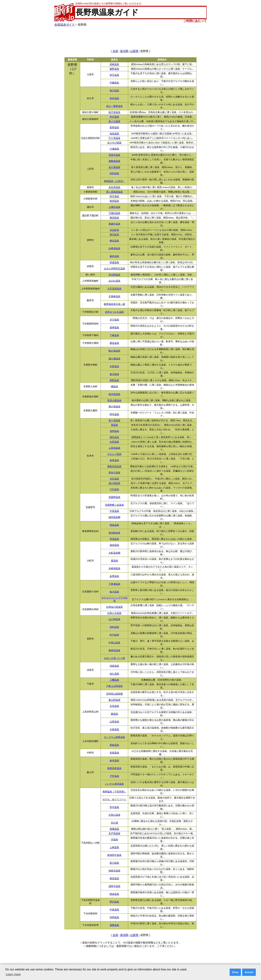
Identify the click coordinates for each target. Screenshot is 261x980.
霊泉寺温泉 (114, 155)
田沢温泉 (114, 196)
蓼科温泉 (114, 256)
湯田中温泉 (114, 886)
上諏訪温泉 (114, 207)
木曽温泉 (114, 366)
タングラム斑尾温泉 (114, 737)
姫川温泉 (114, 592)
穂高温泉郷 (114, 517)
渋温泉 (114, 840)
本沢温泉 (114, 117)
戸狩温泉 (114, 776)
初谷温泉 (114, 98)
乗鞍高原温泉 (114, 466)
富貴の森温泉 (114, 400)
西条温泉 (114, 525)
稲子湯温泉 (114, 112)
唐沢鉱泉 (114, 235)
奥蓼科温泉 (114, 224)
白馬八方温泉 (114, 613)
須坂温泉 (114, 666)
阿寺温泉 (114, 414)
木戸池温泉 (114, 833)
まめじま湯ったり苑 (114, 658)
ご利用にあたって (195, 21)
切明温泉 (114, 917)
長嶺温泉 (114, 753)
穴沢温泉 (114, 489)
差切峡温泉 (114, 533)
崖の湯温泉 (114, 483)
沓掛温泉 (114, 201)
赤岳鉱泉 (114, 230)
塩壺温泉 (114, 134)
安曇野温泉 (114, 497)
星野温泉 (114, 128)
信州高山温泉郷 (114, 694)
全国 (115, 51)
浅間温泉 (114, 431)
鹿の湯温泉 (114, 407)
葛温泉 (114, 561)
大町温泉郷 (114, 553)
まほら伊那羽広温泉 (114, 269)
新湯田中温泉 (114, 855)
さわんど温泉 (114, 454)
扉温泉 (114, 425)
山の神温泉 (114, 619)
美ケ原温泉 (114, 421)
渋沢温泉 (114, 479)
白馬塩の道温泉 (114, 607)
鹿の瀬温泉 (114, 359)
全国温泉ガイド (65, 25)
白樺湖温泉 (114, 249)
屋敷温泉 (114, 925)
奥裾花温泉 (114, 650)
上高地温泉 (114, 448)
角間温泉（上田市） (114, 181)
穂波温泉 (114, 894)
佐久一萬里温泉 (114, 106)
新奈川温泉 (114, 473)
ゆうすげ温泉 (114, 143)
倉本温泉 (114, 761)
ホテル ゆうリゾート (114, 799)
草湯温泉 (114, 539)
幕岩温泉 (114, 879)
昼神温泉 (114, 328)
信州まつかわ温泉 (114, 312)
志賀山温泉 (114, 815)
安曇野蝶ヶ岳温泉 (114, 505)
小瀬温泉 (114, 149)
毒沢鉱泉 (114, 218)
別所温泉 (114, 173)
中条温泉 (114, 910)
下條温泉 (114, 335)
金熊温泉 (114, 576)
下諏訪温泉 (114, 213)
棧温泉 (114, 387)
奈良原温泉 (114, 187)
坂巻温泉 (114, 460)
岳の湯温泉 (114, 167)
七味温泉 (114, 729)
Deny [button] (235, 972)
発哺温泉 (114, 829)
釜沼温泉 (114, 374)
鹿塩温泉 (114, 343)
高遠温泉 (114, 262)
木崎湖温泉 (114, 569)
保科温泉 (114, 627)
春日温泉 (114, 91)
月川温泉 (114, 320)
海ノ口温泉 (114, 121)
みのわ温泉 (114, 281)
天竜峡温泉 (114, 296)
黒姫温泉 (114, 745)
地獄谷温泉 (114, 871)
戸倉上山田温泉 (114, 686)
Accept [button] (249, 972)
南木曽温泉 (114, 394)
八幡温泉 (114, 680)
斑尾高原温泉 (114, 768)
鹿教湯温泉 (114, 161)
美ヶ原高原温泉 (114, 192)
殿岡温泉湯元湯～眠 (114, 304)
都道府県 (72, 60)
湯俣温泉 (114, 545)
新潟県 (124, 51)
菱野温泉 (114, 69)
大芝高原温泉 (114, 289)
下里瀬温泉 (114, 584)
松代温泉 (114, 635)
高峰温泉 (114, 64)
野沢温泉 (114, 902)
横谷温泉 (114, 241)
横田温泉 (114, 437)
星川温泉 (114, 863)
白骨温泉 (114, 442)
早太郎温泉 (114, 275)
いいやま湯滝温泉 (114, 784)
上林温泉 (114, 847)
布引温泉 (114, 75)
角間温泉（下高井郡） (114, 792)
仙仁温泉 (114, 674)
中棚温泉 (114, 83)
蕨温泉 (114, 714)
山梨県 (134, 51)
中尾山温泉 (114, 643)
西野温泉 (114, 380)
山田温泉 (114, 722)
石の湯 (114, 823)
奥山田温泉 (114, 700)
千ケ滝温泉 (114, 138)
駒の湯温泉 (114, 351)
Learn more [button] (13, 974)
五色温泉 (114, 706)
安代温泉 (114, 807)
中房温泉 (114, 511)
